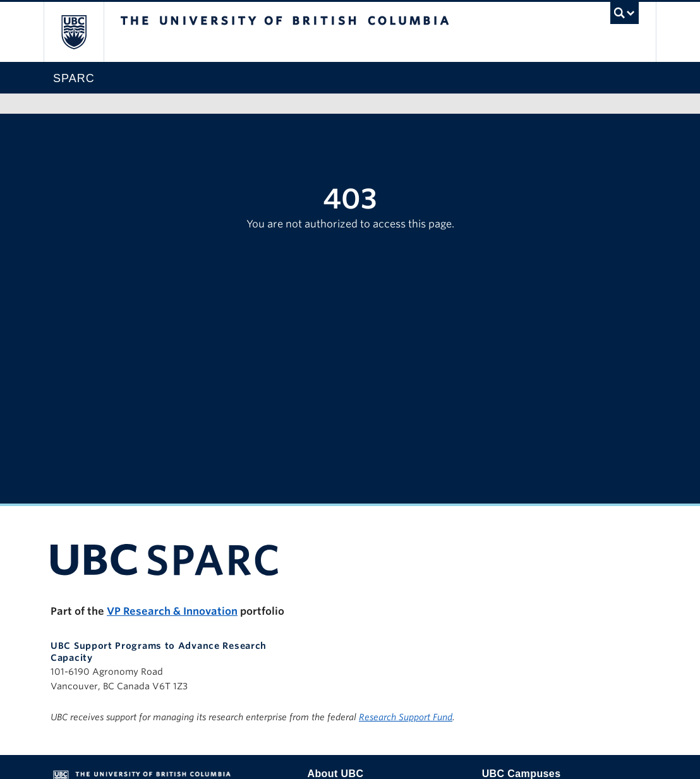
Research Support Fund (406, 717)
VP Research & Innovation (172, 611)
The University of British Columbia (83, 32)
